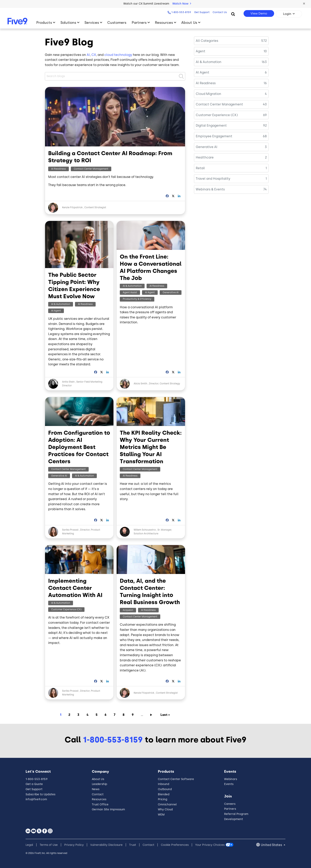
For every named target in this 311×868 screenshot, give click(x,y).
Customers (117, 22)
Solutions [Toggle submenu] (68, 22)
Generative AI (171, 292)
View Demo (259, 13)
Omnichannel (167, 804)
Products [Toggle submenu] (44, 22)
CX (94, 55)
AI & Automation (61, 304)
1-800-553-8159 (180, 12)
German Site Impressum (108, 809)
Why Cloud (165, 809)
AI (88, 55)
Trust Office (100, 804)
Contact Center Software (176, 779)
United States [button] (272, 845)
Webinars (231, 779)
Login (287, 14)
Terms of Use (49, 845)
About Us (98, 779)
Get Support (201, 12)
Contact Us (219, 12)
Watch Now (182, 4)
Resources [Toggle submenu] (164, 22)
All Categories (207, 41)
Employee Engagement (214, 136)
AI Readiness (59, 169)
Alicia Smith (140, 384)
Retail (200, 168)
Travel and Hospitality (213, 179)
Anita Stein (68, 382)
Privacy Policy (74, 845)
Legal (29, 845)
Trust (133, 845)
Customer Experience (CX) (66, 609)
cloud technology (118, 55)
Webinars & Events (210, 189)
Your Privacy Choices (210, 845)
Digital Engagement (211, 126)
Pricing (163, 799)
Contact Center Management (91, 169)
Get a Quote (34, 784)
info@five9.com (36, 799)
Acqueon (128, 610)
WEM (161, 815)
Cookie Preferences (175, 845)
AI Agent (56, 311)
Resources (99, 799)
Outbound (165, 789)
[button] (304, 4)
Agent (201, 51)
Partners (230, 809)
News (96, 789)
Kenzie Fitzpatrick (72, 207)
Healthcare (205, 157)
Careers (230, 804)
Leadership (99, 784)
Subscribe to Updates (40, 794)
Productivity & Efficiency (137, 299)
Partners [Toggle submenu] (139, 22)
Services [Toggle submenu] (92, 22)
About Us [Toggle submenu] (189, 22)
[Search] (233, 14)
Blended (164, 794)
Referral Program (236, 814)
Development (234, 819)
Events (229, 784)
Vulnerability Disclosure (106, 845)
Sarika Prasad (70, 530)
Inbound (164, 784)
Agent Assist (130, 292)
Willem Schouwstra (145, 530)
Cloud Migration (208, 94)
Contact (98, 794)
